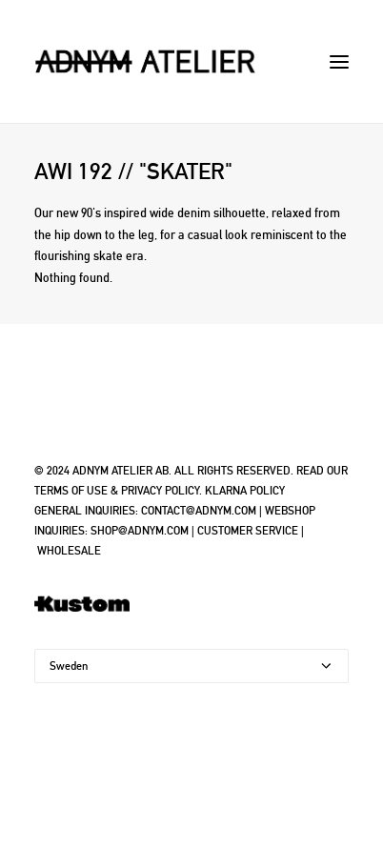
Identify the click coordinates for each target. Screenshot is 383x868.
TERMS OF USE (71, 491)
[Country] (191, 666)
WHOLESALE (69, 551)
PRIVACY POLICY (160, 491)
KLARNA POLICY (245, 491)
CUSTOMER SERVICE (248, 531)
